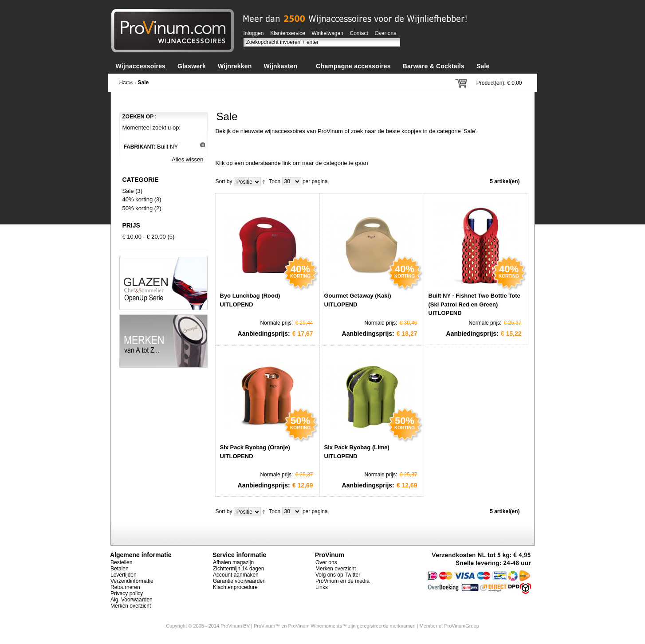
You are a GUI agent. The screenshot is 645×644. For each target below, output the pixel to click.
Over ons (386, 33)
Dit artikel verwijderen (203, 145)
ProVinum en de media (342, 581)
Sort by (224, 181)
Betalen (120, 569)
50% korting (138, 208)
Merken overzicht (131, 606)
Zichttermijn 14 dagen (238, 569)
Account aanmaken (236, 575)
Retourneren (125, 587)
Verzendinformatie (132, 581)
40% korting (138, 199)
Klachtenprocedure (235, 587)
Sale (128, 191)
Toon (275, 181)
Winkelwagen (328, 33)
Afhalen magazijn (233, 562)
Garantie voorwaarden (239, 581)
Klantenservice (288, 33)
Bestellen (121, 562)
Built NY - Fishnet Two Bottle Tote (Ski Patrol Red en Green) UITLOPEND (474, 304)
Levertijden (124, 575)
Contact (359, 33)
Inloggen (254, 33)
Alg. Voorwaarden (132, 600)
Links (322, 587)
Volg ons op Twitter (338, 575)
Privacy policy (127, 593)
